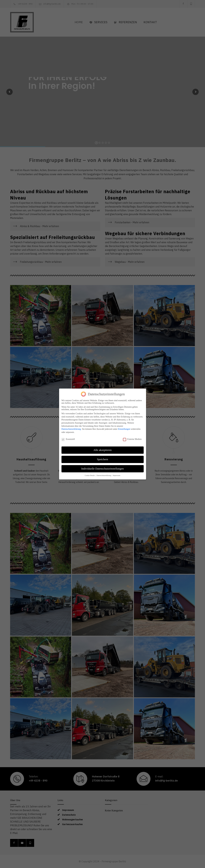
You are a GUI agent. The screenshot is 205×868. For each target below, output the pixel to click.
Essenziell (68, 439)
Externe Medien (132, 439)
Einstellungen (124, 429)
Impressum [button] (117, 475)
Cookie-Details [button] (90, 475)
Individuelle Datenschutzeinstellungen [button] (102, 469)
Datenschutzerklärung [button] (104, 475)
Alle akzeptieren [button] (102, 450)
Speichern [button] (103, 459)
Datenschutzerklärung (71, 429)
